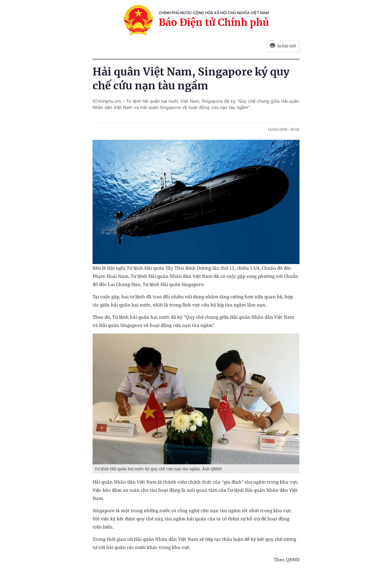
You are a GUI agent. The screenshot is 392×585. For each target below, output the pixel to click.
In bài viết (283, 46)
